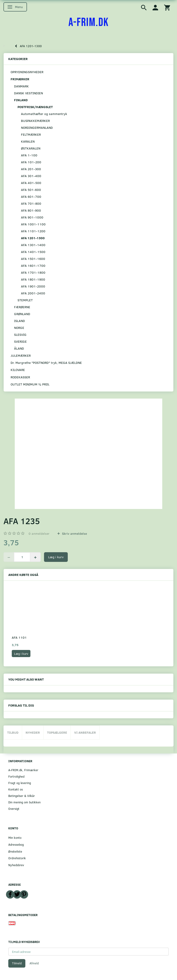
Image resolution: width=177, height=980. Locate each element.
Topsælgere (57, 732)
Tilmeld (17, 963)
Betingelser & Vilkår (22, 796)
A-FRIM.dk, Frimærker (23, 770)
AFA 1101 (19, 637)
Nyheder (33, 732)
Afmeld (34, 963)
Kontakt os (16, 789)
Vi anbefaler (85, 732)
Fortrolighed (16, 776)
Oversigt (14, 809)
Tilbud (13, 732)
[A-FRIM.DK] (89, 23)
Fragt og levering (20, 783)
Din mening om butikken (24, 802)
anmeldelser (39, 533)
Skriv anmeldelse (74, 533)
